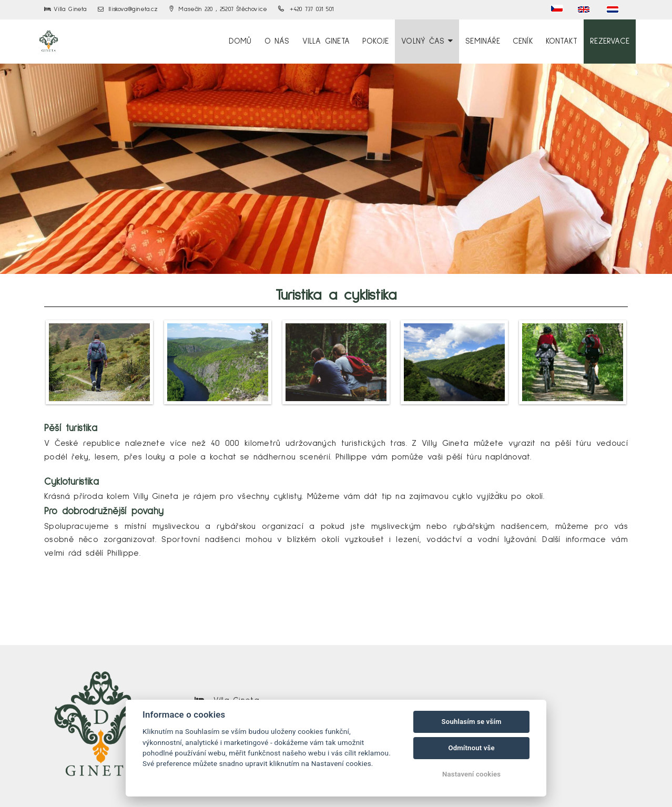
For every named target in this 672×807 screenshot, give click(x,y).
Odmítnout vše (471, 748)
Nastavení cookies (471, 774)
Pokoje (375, 41)
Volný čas (427, 41)
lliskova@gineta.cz (128, 9)
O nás (277, 41)
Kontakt (562, 41)
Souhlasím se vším (472, 722)
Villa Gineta (326, 41)
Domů (240, 41)
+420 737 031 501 (306, 9)
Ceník (523, 41)
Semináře (483, 41)
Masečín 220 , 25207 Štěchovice (218, 9)
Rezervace (610, 41)
